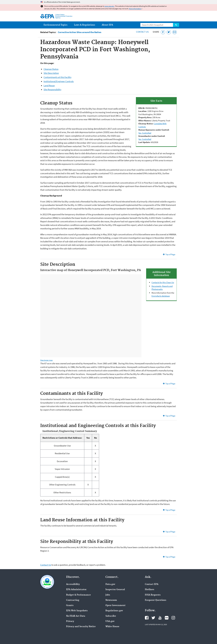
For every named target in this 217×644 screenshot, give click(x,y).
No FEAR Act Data (76, 616)
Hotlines (150, 590)
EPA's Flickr (167, 618)
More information (135, 9)
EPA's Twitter (153, 618)
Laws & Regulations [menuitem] (85, 25)
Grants (70, 605)
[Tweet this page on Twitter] (169, 32)
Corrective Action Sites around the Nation (80, 32)
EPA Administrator (76, 590)
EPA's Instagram (173, 618)
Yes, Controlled (145, 133)
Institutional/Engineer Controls (59, 81)
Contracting (73, 600)
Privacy (70, 621)
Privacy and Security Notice (81, 627)
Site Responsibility (52, 90)
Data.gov (110, 584)
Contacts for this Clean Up (163, 282)
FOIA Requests (153, 595)
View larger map (46, 360)
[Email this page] (175, 32)
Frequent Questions (156, 600)
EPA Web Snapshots (77, 611)
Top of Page (170, 254)
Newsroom (111, 600)
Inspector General (115, 590)
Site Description (51, 73)
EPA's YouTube (160, 618)
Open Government (115, 605)
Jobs (108, 595)
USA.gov (110, 621)
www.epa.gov (109, 6)
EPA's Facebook (147, 618)
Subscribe (111, 616)
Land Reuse (49, 86)
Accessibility (73, 584)
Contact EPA (152, 584)
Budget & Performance (78, 595)
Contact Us (142, 32)
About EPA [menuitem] (107, 25)
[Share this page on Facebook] (163, 32)
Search (176, 25)
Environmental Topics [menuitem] (55, 25)
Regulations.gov (114, 611)
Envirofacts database (161, 296)
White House (112, 627)
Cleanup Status (51, 69)
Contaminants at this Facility (58, 77)
